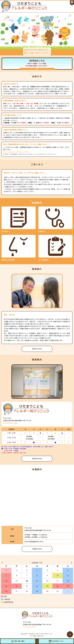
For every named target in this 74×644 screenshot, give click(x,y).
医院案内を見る (37, 459)
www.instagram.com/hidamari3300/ (16, 152)
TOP (70, 635)
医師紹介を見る (37, 349)
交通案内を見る (37, 549)
